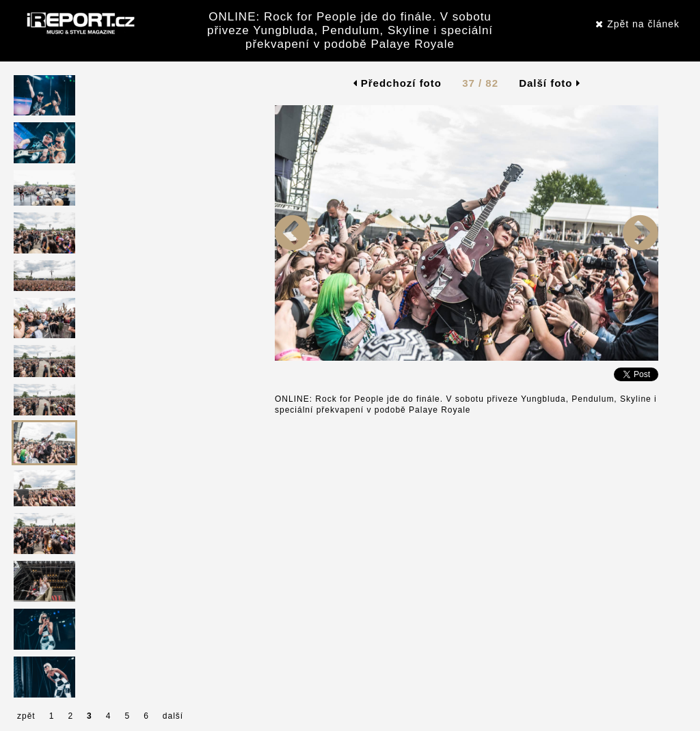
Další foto (550, 83)
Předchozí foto (398, 83)
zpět (26, 716)
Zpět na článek (637, 24)
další (173, 716)
